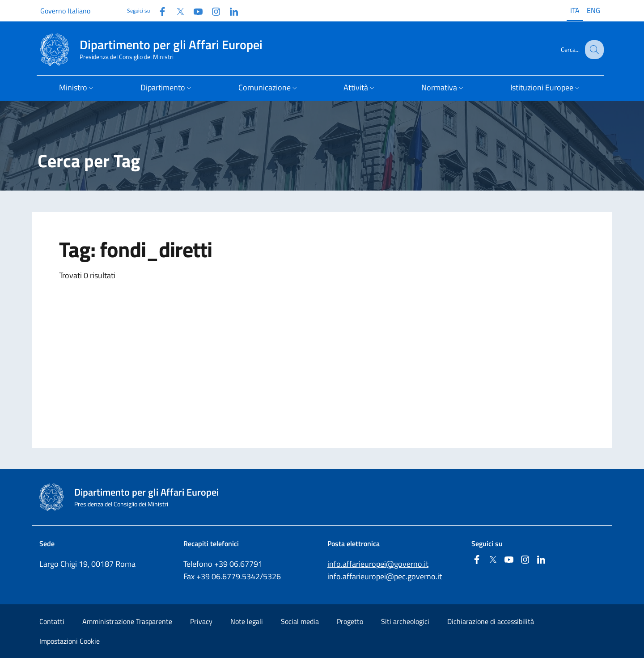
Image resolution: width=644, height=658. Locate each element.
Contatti (52, 621)
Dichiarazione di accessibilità (491, 621)
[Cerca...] (593, 50)
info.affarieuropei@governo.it (378, 564)
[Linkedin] (230, 11)
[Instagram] (212, 11)
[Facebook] (159, 11)
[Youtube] (195, 11)
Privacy (201, 621)
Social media (300, 621)
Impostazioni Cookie (70, 641)
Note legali (247, 621)
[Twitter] (177, 11)
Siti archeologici (405, 621)
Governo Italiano (65, 11)
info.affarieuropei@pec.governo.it (385, 576)
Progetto (350, 621)
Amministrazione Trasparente (127, 621)
